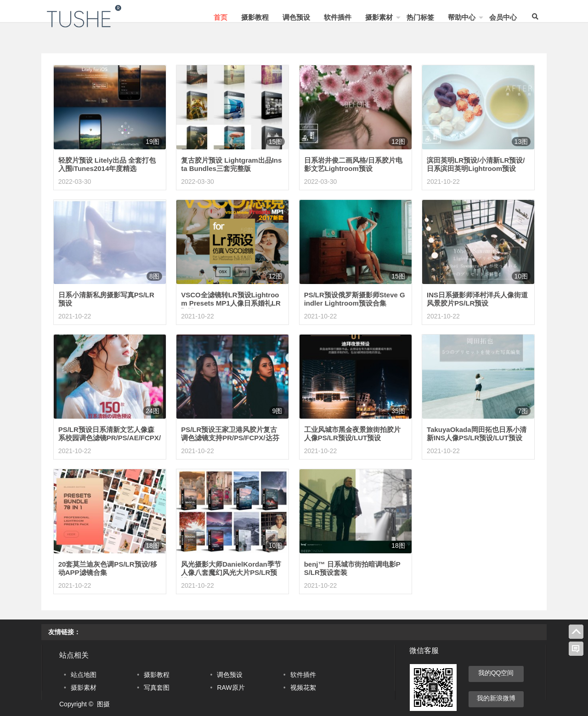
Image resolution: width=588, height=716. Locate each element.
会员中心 (503, 17)
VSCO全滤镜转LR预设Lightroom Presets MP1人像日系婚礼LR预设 (231, 303)
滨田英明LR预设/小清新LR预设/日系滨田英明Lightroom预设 (476, 164)
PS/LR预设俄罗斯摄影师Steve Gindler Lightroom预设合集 (355, 299)
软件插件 (338, 17)
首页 (220, 17)
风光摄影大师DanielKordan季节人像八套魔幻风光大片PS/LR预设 (231, 572)
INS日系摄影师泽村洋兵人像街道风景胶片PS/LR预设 (477, 299)
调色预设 (296, 17)
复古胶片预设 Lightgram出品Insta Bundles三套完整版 (231, 164)
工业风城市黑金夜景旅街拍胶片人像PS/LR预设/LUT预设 (352, 434)
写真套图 (157, 688)
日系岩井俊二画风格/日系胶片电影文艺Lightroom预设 (353, 164)
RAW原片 (231, 688)
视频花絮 (303, 688)
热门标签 (420, 17)
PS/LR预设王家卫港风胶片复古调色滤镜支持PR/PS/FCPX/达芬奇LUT (230, 438)
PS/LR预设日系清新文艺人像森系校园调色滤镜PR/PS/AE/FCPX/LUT (110, 438)
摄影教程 (255, 17)
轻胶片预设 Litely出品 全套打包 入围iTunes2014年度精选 (107, 164)
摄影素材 (379, 17)
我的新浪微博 (496, 698)
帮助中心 (462, 17)
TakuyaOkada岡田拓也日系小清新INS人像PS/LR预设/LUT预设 (476, 434)
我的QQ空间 (496, 673)
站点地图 (84, 675)
